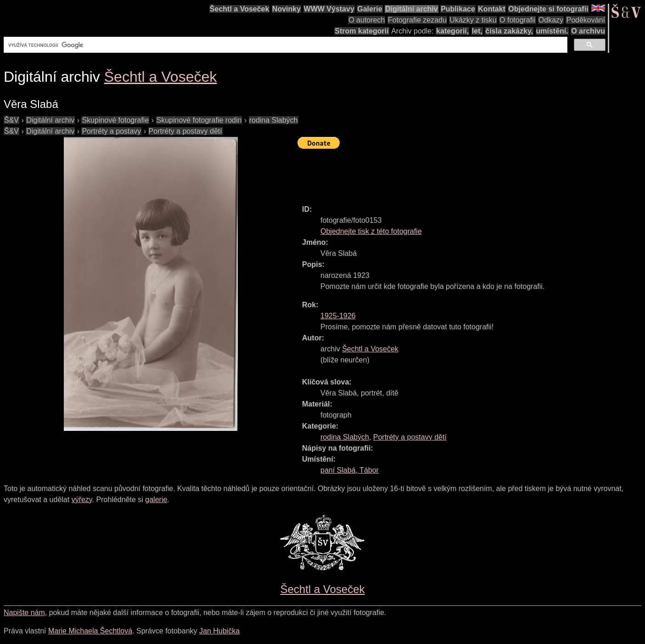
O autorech (367, 20)
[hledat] (285, 45)
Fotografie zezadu (417, 20)
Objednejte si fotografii (548, 9)
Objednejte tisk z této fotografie (371, 231)
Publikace (458, 9)
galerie (156, 500)
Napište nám (24, 613)
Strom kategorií (362, 31)
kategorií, (452, 31)
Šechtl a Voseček (240, 9)
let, (477, 31)
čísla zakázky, (509, 31)
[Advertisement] (465, 173)
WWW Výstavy (329, 9)
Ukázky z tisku (473, 20)
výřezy (82, 500)
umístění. (552, 31)
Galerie (370, 9)
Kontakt (492, 9)
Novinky (286, 9)
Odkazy (551, 20)
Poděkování (586, 20)
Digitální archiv (412, 9)
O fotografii (517, 20)
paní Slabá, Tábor (350, 470)
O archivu (588, 31)
